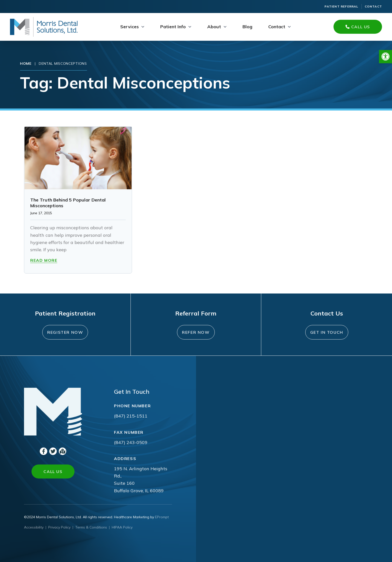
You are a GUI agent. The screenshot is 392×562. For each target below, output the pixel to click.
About (214, 27)
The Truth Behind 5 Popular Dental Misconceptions (68, 203)
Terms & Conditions (91, 527)
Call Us (358, 27)
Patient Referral (341, 6)
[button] (385, 57)
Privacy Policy (59, 527)
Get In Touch (327, 332)
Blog (247, 27)
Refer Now (196, 332)
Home (26, 63)
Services (129, 27)
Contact (373, 6)
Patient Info (173, 27)
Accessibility (34, 527)
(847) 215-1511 (131, 416)
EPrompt (162, 517)
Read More (44, 260)
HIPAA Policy (122, 527)
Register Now (65, 332)
